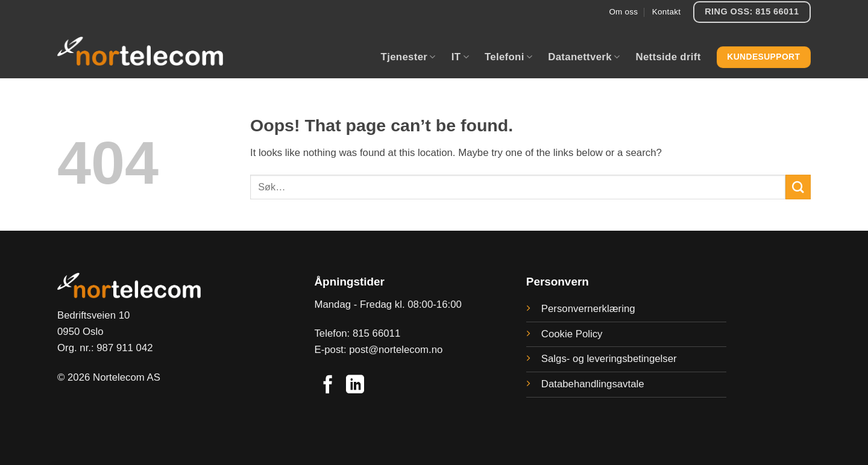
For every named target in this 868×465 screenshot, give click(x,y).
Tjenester (408, 57)
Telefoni (508, 57)
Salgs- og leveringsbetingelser (609, 359)
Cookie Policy (572, 334)
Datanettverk (584, 57)
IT (460, 57)
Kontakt (666, 12)
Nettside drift (668, 57)
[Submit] (798, 187)
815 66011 (376, 333)
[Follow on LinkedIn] (355, 386)
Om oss (623, 12)
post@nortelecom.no (396, 350)
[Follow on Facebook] (328, 386)
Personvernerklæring (588, 309)
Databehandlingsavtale (593, 384)
